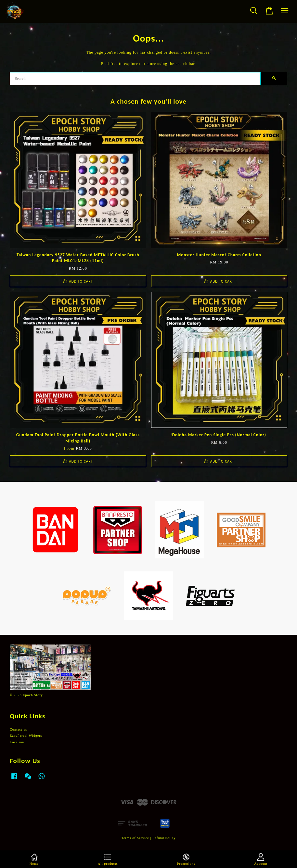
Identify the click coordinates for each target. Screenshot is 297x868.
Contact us (18, 729)
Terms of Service (135, 838)
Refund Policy (164, 838)
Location (17, 742)
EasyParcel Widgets (26, 736)
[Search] (135, 79)
